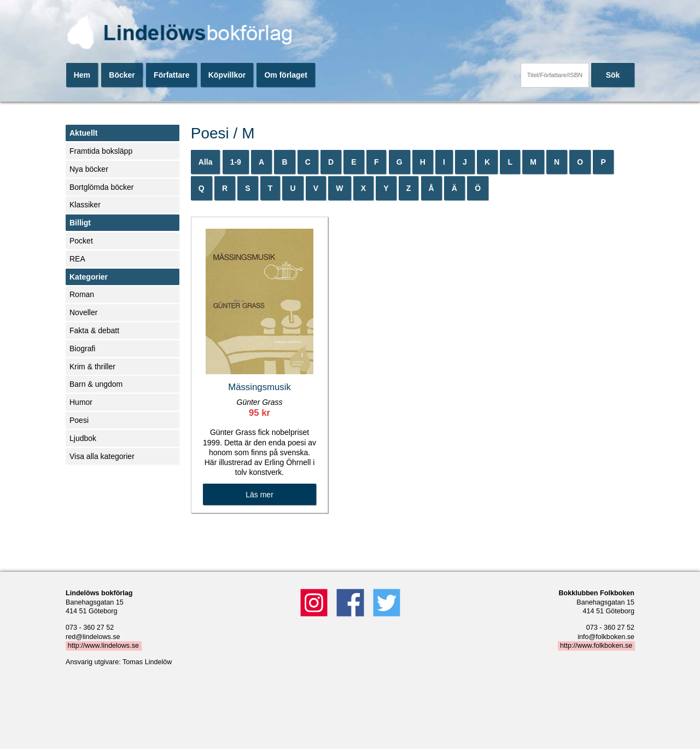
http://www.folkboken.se (596, 646)
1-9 (236, 162)
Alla (206, 162)
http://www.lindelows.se (103, 646)
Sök (613, 75)
